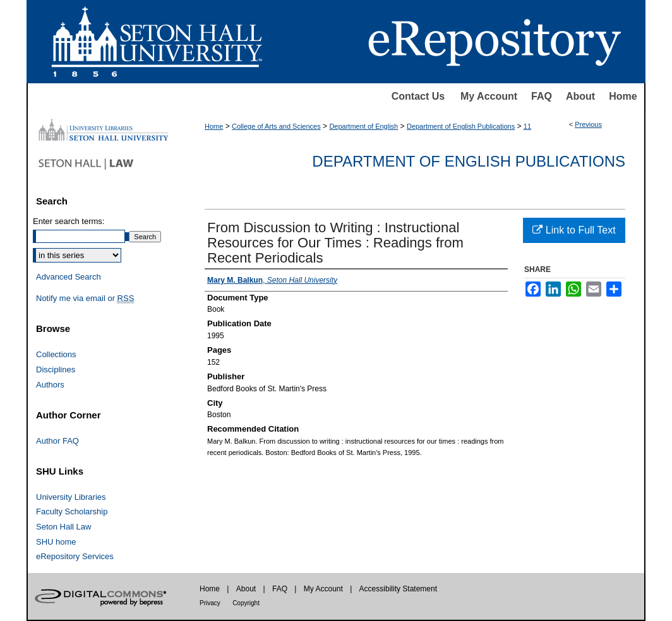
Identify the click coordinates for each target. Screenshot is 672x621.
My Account (489, 96)
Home (623, 96)
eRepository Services (75, 556)
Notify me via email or (85, 299)
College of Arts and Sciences (276, 126)
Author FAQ (57, 441)
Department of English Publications (461, 126)
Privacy (210, 603)
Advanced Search (69, 277)
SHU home (56, 542)
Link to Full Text (574, 230)
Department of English (363, 126)
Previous (588, 124)
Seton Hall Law (63, 527)
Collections (56, 354)
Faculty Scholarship (72, 512)
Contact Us (418, 96)
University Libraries (71, 497)
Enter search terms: (69, 221)
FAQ (542, 96)
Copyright (246, 603)
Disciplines (56, 370)
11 (527, 126)
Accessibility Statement (398, 589)
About (580, 96)
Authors (50, 385)
